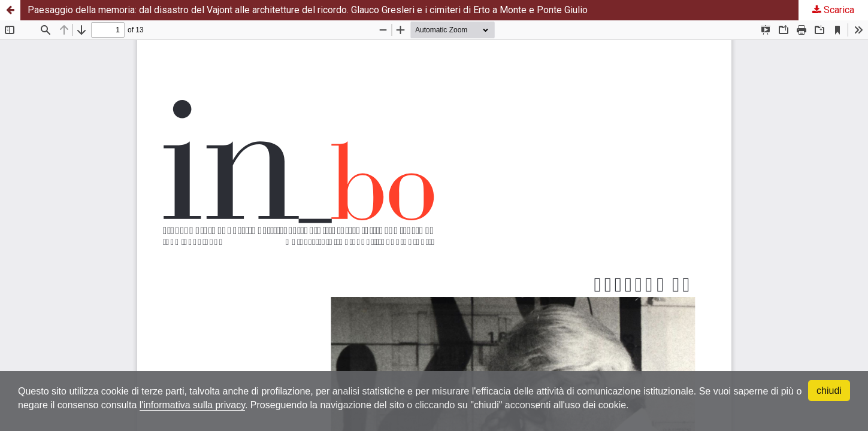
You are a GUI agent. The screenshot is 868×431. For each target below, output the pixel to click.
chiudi (829, 391)
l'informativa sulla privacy (192, 405)
